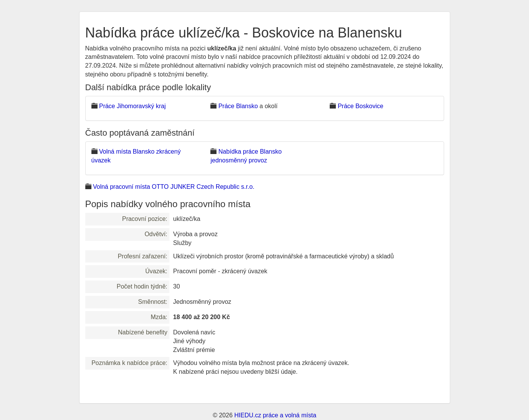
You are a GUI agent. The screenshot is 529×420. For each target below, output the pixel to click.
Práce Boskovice (361, 106)
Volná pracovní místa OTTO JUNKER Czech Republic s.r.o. (174, 187)
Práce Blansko (238, 106)
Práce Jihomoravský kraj (132, 106)
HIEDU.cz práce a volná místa (275, 415)
